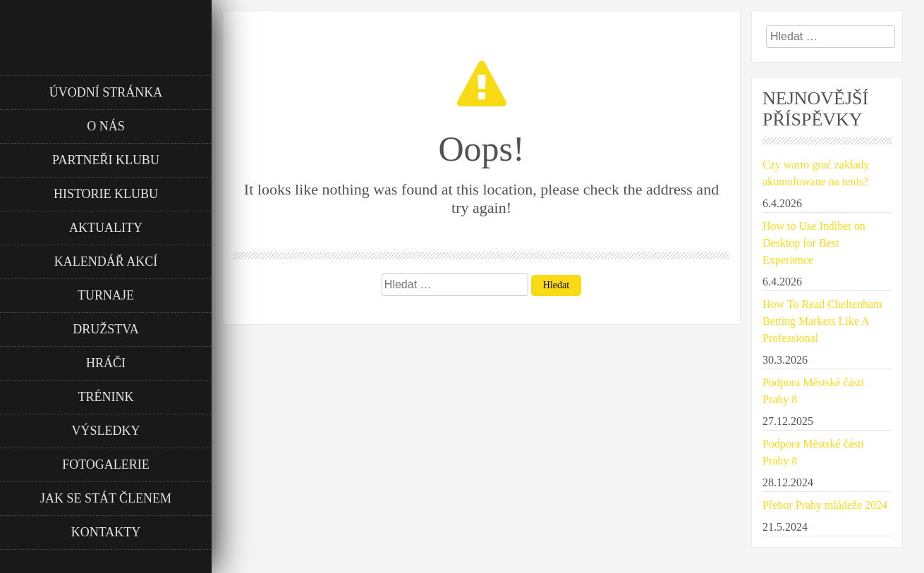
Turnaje (106, 295)
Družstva (106, 329)
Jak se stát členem (106, 498)
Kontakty (106, 532)
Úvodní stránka (106, 92)
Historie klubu (106, 194)
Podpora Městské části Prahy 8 (813, 391)
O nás (106, 126)
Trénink (106, 397)
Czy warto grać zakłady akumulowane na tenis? (816, 173)
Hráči (106, 363)
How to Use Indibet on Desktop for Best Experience (814, 243)
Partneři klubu (106, 160)
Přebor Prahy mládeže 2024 (825, 505)
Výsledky (106, 431)
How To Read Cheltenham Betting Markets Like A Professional (822, 321)
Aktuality (106, 228)
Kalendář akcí (106, 261)
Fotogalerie (106, 464)
